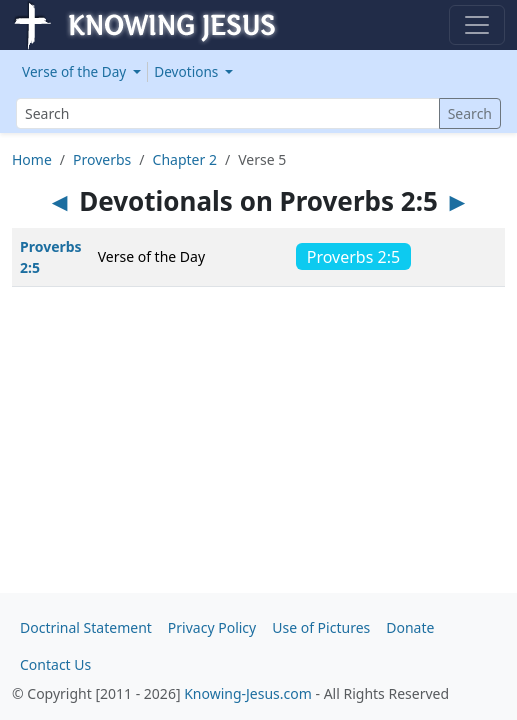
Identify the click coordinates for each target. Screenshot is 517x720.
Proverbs (102, 159)
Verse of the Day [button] (76, 71)
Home (32, 159)
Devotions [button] (188, 71)
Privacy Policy (212, 627)
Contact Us (55, 664)
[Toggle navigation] (477, 25)
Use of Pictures (321, 627)
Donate (410, 627)
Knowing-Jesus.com (248, 693)
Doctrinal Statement (86, 627)
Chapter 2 (185, 159)
